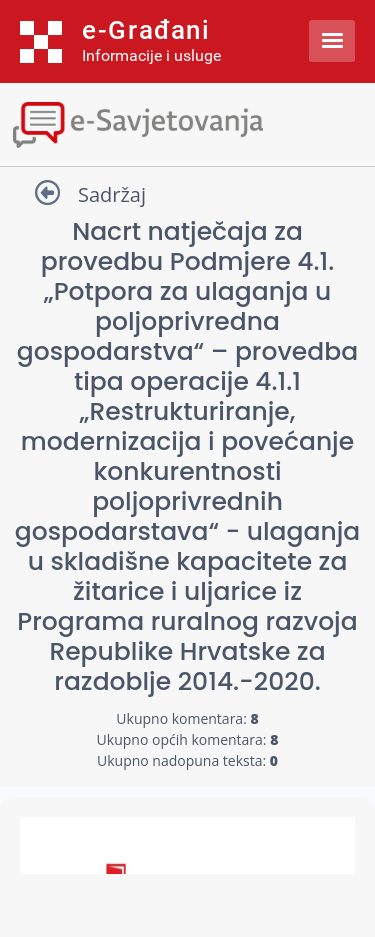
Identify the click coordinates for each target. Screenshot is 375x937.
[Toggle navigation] (187, 122)
